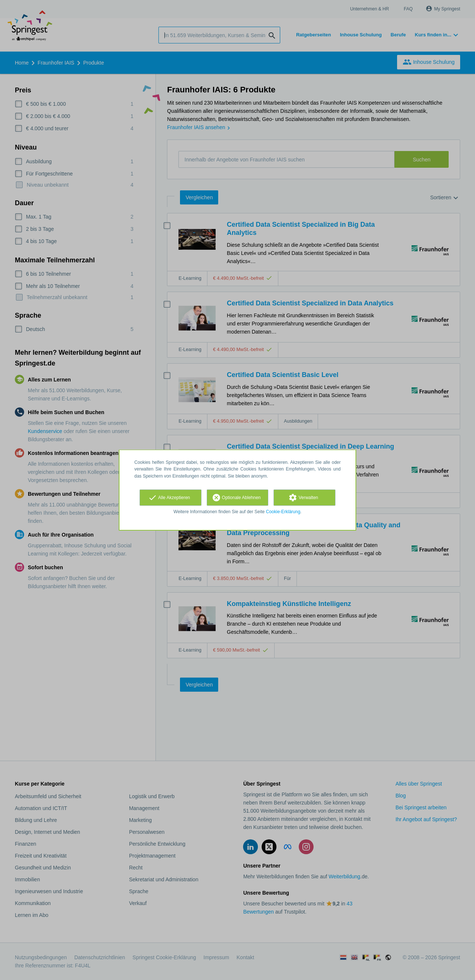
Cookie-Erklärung (283, 512)
